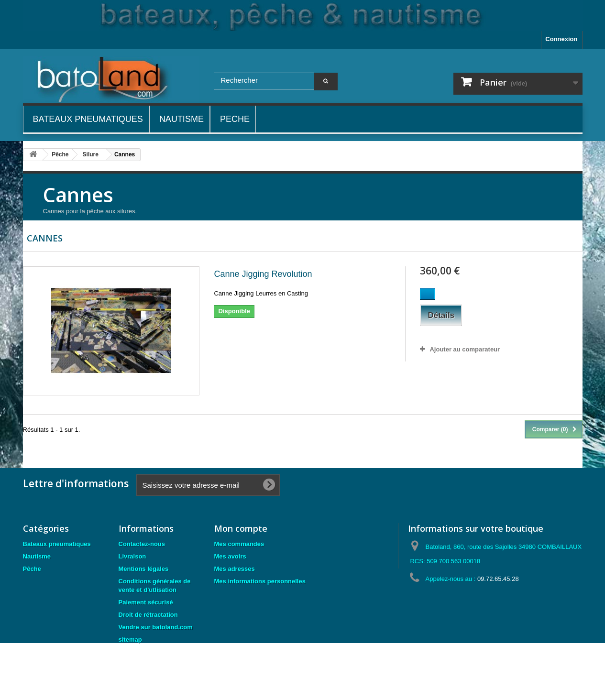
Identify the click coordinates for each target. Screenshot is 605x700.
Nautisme (37, 556)
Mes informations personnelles (260, 581)
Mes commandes (239, 544)
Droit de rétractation (148, 615)
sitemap (130, 640)
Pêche (32, 569)
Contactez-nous (142, 544)
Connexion (561, 39)
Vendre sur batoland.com (156, 627)
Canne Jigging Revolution (263, 274)
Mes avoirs (230, 556)
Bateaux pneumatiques (57, 544)
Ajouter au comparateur (465, 349)
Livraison (132, 556)
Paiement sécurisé (146, 602)
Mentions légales (144, 569)
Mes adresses (235, 569)
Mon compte (241, 528)
